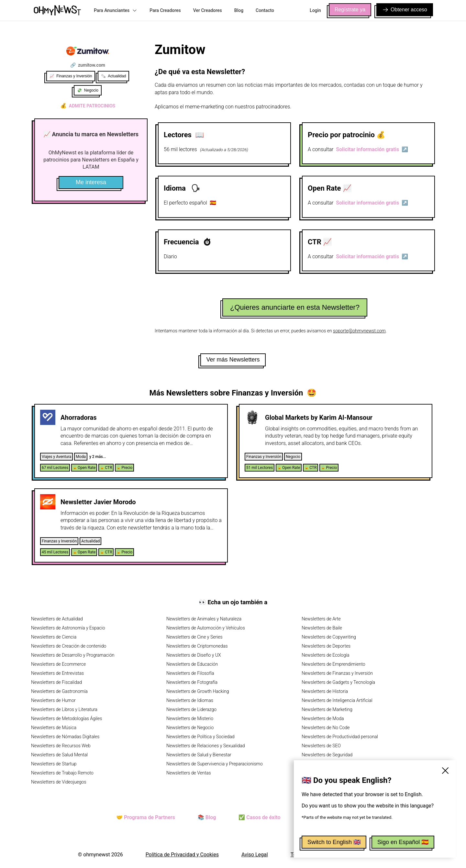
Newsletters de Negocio (190, 728)
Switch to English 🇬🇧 (334, 842)
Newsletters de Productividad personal (340, 737)
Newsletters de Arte (321, 619)
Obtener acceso (405, 10)
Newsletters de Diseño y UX (194, 655)
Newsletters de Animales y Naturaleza (204, 619)
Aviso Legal (255, 855)
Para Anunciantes (116, 10)
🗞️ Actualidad (113, 76)
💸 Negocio (88, 90)
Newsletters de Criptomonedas (197, 646)
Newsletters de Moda (323, 718)
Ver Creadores (208, 10)
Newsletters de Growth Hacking (198, 691)
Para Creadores (165, 10)
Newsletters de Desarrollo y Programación (73, 655)
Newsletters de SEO (321, 746)
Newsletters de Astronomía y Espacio (68, 628)
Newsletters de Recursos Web (61, 746)
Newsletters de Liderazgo (191, 709)
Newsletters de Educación (192, 664)
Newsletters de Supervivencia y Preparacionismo (215, 764)
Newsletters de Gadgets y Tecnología (338, 682)
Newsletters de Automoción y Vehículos (206, 628)
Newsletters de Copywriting (329, 637)
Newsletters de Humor (53, 700)
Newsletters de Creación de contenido (69, 646)
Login (315, 10)
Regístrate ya (350, 10)
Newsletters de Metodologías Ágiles (67, 718)
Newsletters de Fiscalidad (56, 682)
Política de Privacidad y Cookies (182, 855)
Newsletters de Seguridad (327, 755)
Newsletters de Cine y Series (194, 637)
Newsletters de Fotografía (192, 682)
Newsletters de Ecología (325, 655)
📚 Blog (207, 817)
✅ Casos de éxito (259, 817)
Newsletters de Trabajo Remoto (62, 773)
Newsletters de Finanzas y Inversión (337, 673)
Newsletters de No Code (326, 728)
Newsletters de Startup (54, 764)
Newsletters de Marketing (327, 709)
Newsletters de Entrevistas (57, 673)
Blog (239, 10)
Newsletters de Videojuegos (59, 782)
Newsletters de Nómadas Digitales (65, 737)
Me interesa (91, 182)
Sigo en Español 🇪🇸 (403, 842)
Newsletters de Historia (325, 691)
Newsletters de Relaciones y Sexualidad (206, 746)
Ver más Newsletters (233, 360)
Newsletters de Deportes (326, 646)
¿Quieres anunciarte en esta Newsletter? (295, 307)
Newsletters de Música (54, 728)
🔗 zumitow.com (88, 65)
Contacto (265, 10)
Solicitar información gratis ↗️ (372, 149)
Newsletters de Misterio (190, 718)
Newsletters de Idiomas (190, 700)
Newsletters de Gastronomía (59, 691)
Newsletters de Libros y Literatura (64, 709)
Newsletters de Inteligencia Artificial (337, 700)
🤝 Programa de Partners (146, 817)
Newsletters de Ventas (189, 773)
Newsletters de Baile (322, 628)
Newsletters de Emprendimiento (333, 664)
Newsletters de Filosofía (190, 673)
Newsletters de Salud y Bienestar (199, 755)
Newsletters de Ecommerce (58, 664)
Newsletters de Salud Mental (59, 755)
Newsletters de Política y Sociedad (200, 737)
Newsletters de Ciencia (54, 637)
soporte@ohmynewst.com (359, 331)
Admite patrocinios (88, 106)
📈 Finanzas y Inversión (71, 76)
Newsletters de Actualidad (57, 619)
